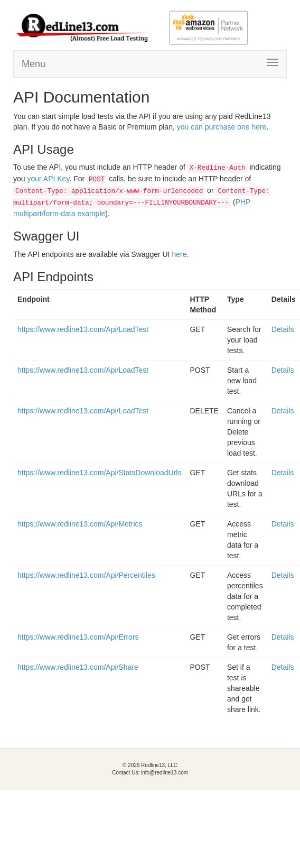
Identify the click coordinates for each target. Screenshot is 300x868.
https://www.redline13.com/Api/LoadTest (83, 329)
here (179, 254)
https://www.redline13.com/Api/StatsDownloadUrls (99, 473)
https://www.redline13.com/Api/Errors (78, 637)
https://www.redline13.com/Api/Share (78, 667)
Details (283, 329)
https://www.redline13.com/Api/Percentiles (86, 575)
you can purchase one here (222, 127)
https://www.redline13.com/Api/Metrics (80, 524)
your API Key (48, 179)
